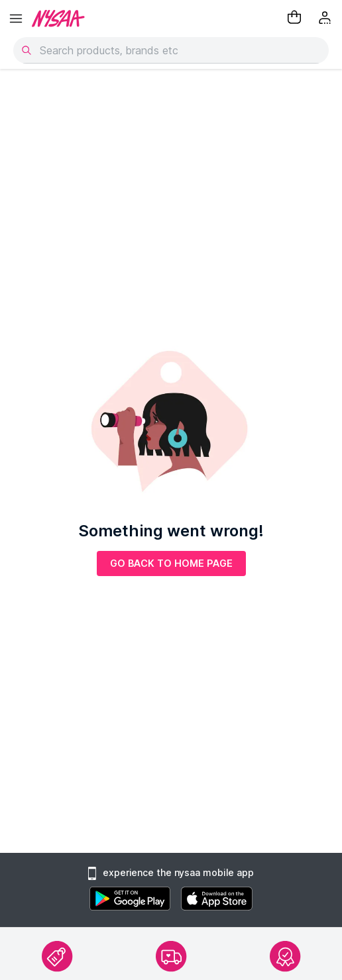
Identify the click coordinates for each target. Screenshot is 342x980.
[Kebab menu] (326, 19)
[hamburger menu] (16, 19)
